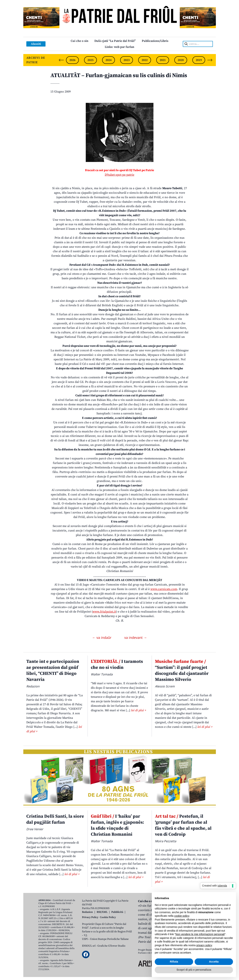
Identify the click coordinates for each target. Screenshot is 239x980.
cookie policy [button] (182, 916)
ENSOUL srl (89, 946)
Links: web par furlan (119, 47)
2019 (199, 60)
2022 (145, 60)
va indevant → (136, 638)
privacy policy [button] (204, 945)
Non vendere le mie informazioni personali (200, 934)
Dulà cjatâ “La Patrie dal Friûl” (115, 41)
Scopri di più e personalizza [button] (194, 970)
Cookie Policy (108, 917)
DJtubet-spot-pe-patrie (119, 175)
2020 (181, 60)
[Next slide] (210, 60)
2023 (127, 60)
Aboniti (36, 44)
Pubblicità (117, 912)
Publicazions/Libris (155, 41)
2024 (108, 60)
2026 (72, 60)
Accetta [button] (214, 962)
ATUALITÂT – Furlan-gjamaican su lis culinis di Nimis (119, 75)
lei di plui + (138, 710)
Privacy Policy (90, 917)
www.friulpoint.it (104, 612)
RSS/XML (102, 912)
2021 (163, 60)
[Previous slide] (61, 60)
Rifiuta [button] (174, 962)
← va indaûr (102, 638)
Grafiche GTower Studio (111, 946)
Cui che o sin (80, 41)
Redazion (87, 912)
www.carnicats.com (164, 589)
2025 (90, 60)
